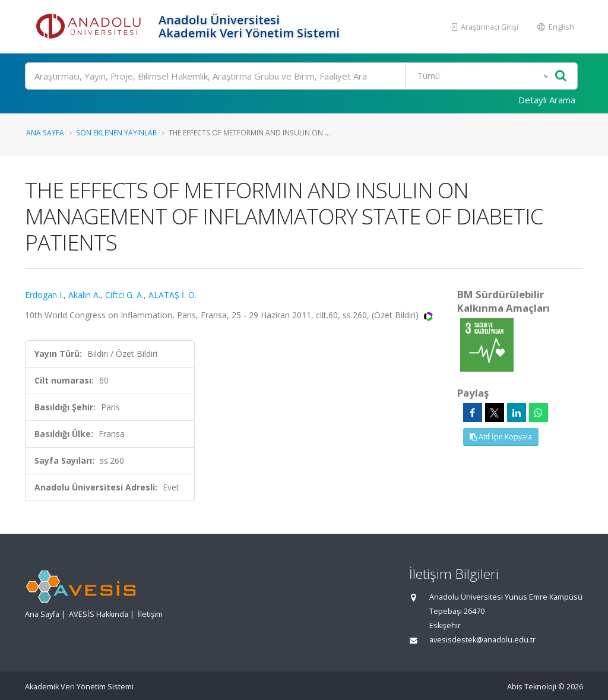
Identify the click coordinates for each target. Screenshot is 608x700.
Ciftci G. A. (124, 295)
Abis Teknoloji (532, 687)
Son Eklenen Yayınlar (116, 132)
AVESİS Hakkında (99, 614)
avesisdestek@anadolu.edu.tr (482, 640)
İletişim (150, 614)
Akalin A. (84, 295)
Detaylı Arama (547, 100)
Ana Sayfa (45, 132)
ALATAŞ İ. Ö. (172, 295)
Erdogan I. (44, 295)
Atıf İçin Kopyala (501, 437)
